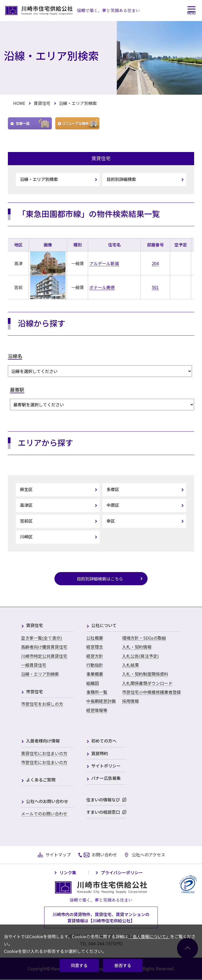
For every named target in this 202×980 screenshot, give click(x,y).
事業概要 (95, 674)
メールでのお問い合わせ (44, 814)
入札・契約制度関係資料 (145, 674)
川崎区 (26, 537)
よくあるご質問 (41, 780)
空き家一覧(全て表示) (42, 638)
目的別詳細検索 (121, 179)
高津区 (26, 505)
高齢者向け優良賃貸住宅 (44, 647)
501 (155, 287)
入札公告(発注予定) (140, 656)
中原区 (113, 505)
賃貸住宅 (42, 103)
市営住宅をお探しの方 (42, 704)
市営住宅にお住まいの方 (44, 762)
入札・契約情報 (137, 647)
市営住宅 (34, 692)
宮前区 (26, 521)
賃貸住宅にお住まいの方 (44, 753)
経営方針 (95, 656)
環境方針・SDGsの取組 (144, 638)
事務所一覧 (97, 692)
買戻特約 (100, 754)
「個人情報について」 (149, 936)
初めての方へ (104, 741)
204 (155, 263)
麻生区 (26, 489)
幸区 (111, 521)
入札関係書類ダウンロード (147, 683)
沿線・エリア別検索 (39, 179)
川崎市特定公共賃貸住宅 (44, 656)
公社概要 (95, 638)
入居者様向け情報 (43, 741)
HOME (19, 103)
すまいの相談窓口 (103, 812)
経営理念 (95, 647)
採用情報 (130, 701)
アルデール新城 (104, 263)
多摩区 (113, 489)
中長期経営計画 (101, 701)
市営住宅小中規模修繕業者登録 (151, 692)
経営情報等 (97, 710)
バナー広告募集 (106, 778)
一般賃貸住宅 (34, 665)
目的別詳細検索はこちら (100, 579)
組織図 (93, 683)
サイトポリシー (106, 766)
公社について (104, 626)
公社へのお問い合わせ (47, 802)
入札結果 (130, 665)
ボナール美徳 (102, 287)
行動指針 (95, 665)
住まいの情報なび (103, 800)
